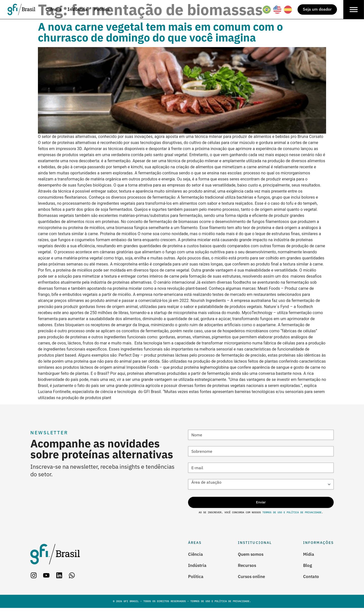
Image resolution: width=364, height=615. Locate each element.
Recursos (248, 571)
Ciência (196, 560)
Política (196, 583)
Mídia (309, 560)
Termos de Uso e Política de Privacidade (292, 518)
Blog (308, 571)
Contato (312, 583)
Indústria (198, 571)
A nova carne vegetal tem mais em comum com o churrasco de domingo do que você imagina (160, 32)
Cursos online (253, 583)
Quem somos (252, 560)
